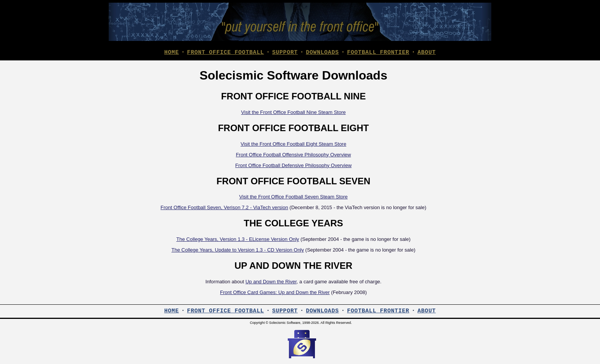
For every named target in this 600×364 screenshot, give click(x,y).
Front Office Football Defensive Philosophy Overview (293, 166)
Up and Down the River (271, 282)
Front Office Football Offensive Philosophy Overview (293, 155)
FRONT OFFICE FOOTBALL (226, 52)
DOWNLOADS (322, 52)
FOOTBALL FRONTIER (378, 52)
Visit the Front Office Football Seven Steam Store (293, 197)
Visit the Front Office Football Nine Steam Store (293, 113)
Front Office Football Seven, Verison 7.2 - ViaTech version (224, 208)
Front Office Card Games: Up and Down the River (275, 293)
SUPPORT (285, 52)
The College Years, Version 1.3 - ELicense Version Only (238, 240)
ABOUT (427, 52)
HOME (171, 52)
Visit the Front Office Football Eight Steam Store (293, 145)
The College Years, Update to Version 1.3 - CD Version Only (238, 251)
